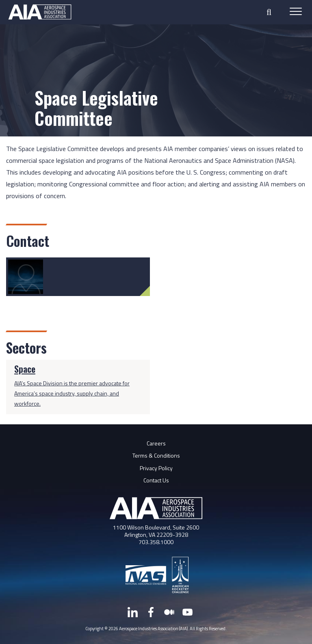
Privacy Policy (156, 468)
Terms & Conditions (156, 455)
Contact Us (156, 480)
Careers (156, 443)
